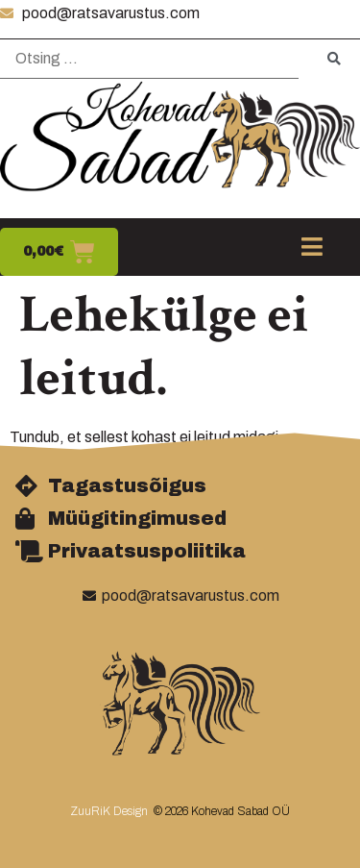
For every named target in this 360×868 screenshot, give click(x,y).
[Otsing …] (149, 59)
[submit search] (334, 59)
